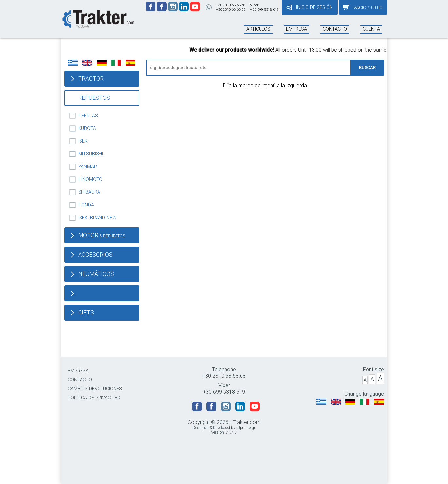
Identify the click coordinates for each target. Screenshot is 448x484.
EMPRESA (78, 371)
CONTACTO (80, 380)
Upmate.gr (246, 428)
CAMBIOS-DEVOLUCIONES (95, 389)
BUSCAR (367, 68)
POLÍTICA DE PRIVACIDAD (94, 398)
